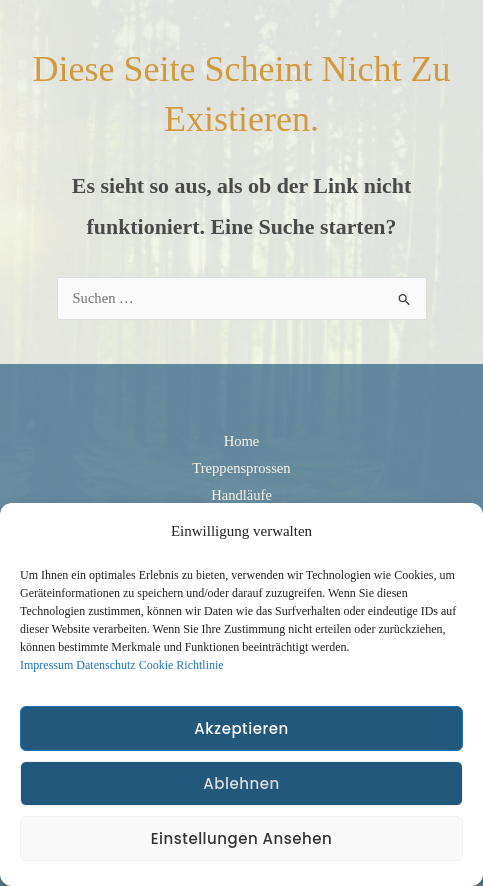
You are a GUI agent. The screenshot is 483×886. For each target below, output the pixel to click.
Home (242, 441)
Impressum (46, 665)
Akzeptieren (241, 728)
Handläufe (241, 495)
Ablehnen (241, 783)
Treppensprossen (241, 468)
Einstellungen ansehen (242, 838)
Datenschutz (105, 665)
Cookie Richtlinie (181, 665)
